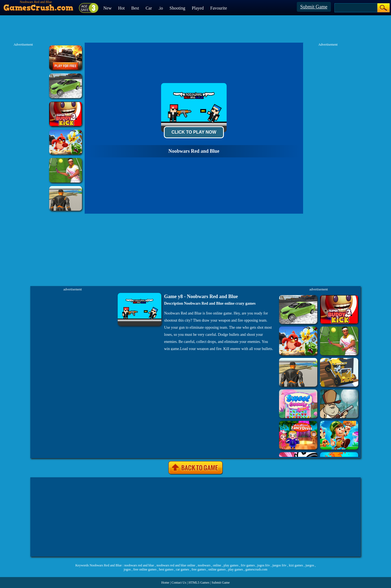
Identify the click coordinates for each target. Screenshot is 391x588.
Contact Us (179, 583)
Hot (122, 8)
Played (198, 8)
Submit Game (314, 7)
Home (165, 583)
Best (135, 8)
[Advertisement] (196, 517)
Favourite (219, 8)
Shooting (177, 8)
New (108, 8)
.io (161, 8)
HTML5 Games (199, 583)
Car (149, 8)
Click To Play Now (194, 132)
